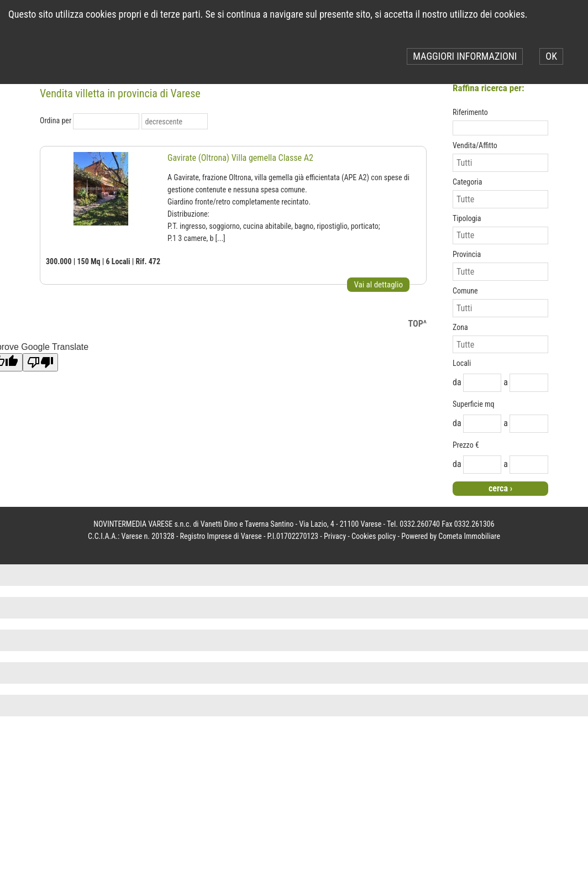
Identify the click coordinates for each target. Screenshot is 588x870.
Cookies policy (374, 536)
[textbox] (500, 128)
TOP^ (418, 324)
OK (551, 56)
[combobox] (101, 121)
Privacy (335, 536)
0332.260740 (420, 524)
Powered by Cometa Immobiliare (451, 536)
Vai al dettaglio (378, 285)
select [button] (133, 122)
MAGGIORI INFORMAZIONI (465, 56)
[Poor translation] (40, 362)
